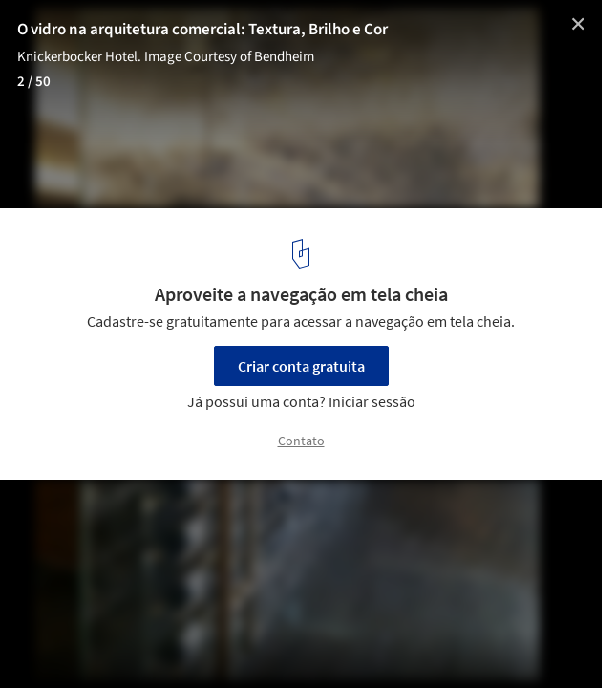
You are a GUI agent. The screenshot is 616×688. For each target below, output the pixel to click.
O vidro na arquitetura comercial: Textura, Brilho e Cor (202, 30)
